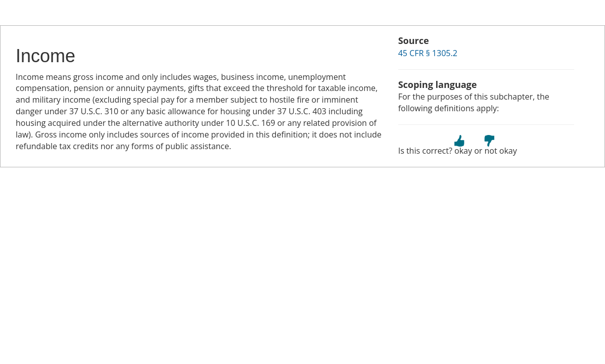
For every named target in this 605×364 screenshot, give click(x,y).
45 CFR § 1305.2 (428, 53)
